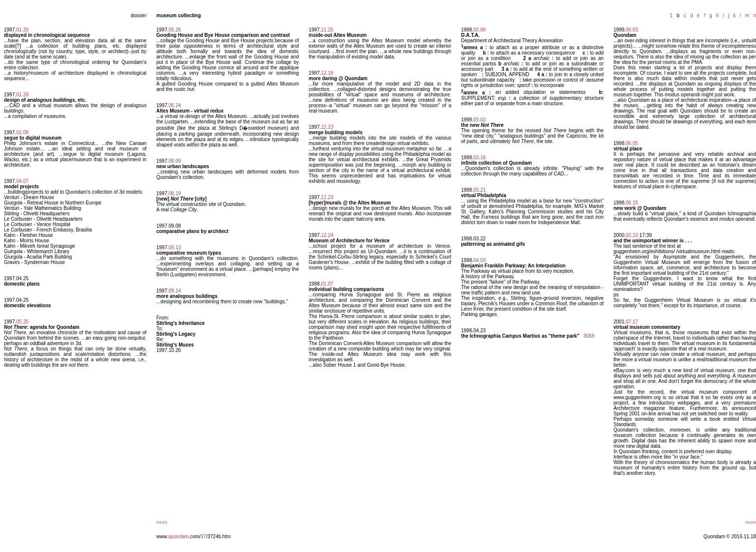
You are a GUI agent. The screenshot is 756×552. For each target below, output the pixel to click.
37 (203, 537)
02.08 (22, 132)
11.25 (327, 30)
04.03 (480, 260)
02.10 (632, 235)
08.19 (175, 193)
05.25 (22, 322)
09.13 (175, 247)
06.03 (632, 30)
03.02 (480, 120)
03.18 (480, 158)
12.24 (327, 235)
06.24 (175, 105)
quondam (178, 537)
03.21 (480, 190)
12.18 (327, 73)
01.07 (327, 284)
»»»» (751, 522)
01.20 (22, 30)
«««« (162, 522)
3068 (589, 336)
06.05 (632, 143)
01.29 (22, 95)
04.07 (22, 181)
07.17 (632, 322)
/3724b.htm (218, 537)
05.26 (175, 30)
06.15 (632, 203)
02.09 (480, 30)
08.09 (175, 161)
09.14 (175, 291)
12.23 (327, 127)
